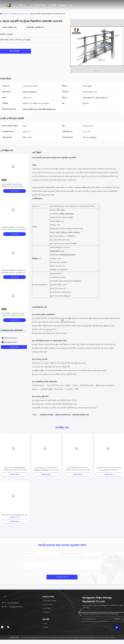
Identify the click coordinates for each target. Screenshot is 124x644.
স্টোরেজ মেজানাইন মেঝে (63, 415)
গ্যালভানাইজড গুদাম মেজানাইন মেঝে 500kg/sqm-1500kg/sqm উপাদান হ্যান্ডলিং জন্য (46, 469)
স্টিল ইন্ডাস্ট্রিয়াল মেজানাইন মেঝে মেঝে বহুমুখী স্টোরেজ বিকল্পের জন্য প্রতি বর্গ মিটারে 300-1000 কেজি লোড (13, 316)
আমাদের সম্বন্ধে (40, 5)
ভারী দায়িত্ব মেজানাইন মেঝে (81, 415)
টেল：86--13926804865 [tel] (10, 603)
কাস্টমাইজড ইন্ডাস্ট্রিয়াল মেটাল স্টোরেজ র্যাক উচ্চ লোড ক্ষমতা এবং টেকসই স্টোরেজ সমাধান (14, 230)
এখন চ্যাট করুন (16, 51)
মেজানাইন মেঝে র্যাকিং (46, 415)
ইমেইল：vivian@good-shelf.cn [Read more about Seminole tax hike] (12, 607)
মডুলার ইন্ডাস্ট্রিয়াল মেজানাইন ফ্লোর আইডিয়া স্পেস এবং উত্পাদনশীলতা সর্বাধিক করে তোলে (12, 187)
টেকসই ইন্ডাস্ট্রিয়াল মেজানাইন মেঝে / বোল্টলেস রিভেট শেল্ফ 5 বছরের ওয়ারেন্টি (78, 469)
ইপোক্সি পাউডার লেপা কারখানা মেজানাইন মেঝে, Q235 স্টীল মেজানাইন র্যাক (109, 469)
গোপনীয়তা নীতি (14, 637)
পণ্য (28, 5)
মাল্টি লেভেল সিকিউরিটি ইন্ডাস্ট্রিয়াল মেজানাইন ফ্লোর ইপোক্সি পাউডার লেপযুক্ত (15, 469)
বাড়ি (21, 5)
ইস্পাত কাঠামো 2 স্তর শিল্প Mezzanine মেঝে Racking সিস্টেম (15, 516)
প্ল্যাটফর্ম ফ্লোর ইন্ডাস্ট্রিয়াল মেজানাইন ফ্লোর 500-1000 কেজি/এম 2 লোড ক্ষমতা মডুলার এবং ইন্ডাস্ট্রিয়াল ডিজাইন (14, 273)
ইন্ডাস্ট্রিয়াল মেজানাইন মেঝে (19, 14)
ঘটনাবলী (53, 5)
